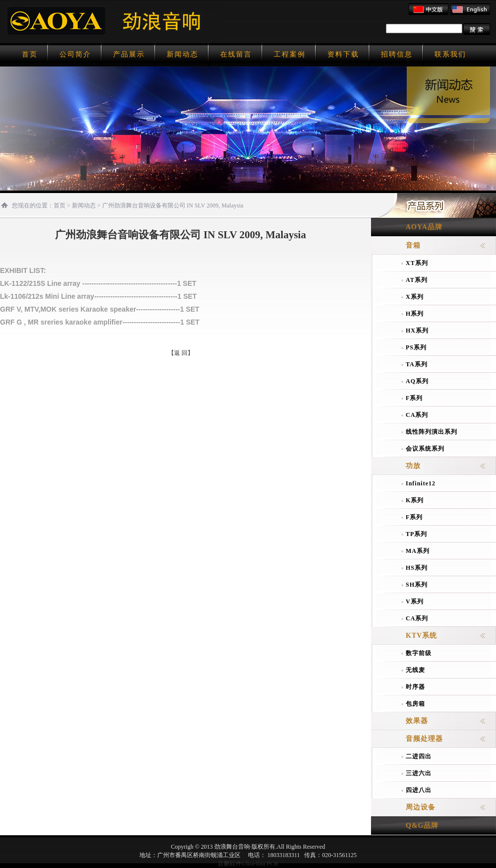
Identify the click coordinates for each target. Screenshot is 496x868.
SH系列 (417, 585)
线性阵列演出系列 (432, 432)
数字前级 (419, 653)
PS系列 (416, 347)
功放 (413, 466)
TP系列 (416, 534)
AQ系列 (417, 381)
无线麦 (415, 670)
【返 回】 (181, 353)
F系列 (414, 398)
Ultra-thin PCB (260, 864)
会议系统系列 (425, 449)
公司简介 (75, 54)
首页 (30, 54)
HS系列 (417, 568)
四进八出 (419, 790)
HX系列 (417, 331)
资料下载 (343, 54)
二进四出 (419, 756)
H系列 (415, 314)
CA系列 (417, 415)
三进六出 (419, 773)
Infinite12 (421, 483)
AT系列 (417, 280)
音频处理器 (424, 739)
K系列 (415, 500)
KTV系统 (421, 635)
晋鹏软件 (230, 864)
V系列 (415, 601)
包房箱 (415, 704)
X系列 (415, 297)
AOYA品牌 (424, 227)
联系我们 (450, 54)
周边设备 (421, 807)
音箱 (413, 245)
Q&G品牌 (422, 826)
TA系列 (417, 364)
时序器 (415, 687)
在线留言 (236, 54)
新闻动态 (183, 54)
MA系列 (418, 551)
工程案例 (290, 54)
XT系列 (417, 263)
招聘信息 (397, 54)
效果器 (417, 721)
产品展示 (129, 54)
